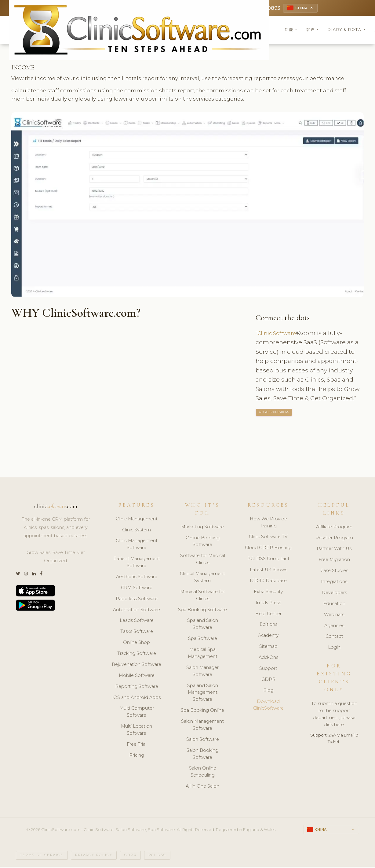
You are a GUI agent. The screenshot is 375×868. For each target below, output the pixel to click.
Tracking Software (137, 654)
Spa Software (203, 639)
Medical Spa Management (203, 654)
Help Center (268, 615)
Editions (268, 626)
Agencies (334, 626)
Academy (268, 637)
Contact (334, 637)
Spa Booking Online (202, 711)
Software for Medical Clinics (203, 560)
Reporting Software (137, 687)
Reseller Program (334, 539)
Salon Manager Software (202, 672)
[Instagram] (26, 575)
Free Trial (137, 745)
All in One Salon (202, 787)
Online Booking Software (203, 542)
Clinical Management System (202, 578)
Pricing (137, 756)
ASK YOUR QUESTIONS (274, 414)
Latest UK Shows (268, 571)
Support (268, 669)
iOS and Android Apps (137, 698)
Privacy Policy (94, 857)
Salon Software (203, 740)
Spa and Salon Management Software (203, 693)
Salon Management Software (202, 726)
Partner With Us (334, 550)
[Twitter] (18, 575)
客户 (313, 30)
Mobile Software (137, 676)
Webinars (334, 615)
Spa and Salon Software (203, 625)
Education (334, 604)
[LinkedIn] (34, 575)
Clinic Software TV (268, 538)
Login (334, 648)
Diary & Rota (347, 30)
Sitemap (268, 647)
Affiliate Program (334, 528)
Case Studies (334, 571)
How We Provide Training (268, 523)
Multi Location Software (137, 731)
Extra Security (268, 593)
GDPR (268, 680)
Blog (268, 691)
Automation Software (137, 611)
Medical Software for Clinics (203, 596)
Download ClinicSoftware (268, 706)
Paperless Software (137, 600)
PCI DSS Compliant (268, 560)
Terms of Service (42, 857)
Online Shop (137, 643)
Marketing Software (202, 528)
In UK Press (268, 604)
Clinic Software (279, 334)
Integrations (334, 582)
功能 (291, 30)
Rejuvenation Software (137, 665)
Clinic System (137, 531)
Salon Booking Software (202, 755)
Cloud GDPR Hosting (268, 549)
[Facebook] (41, 575)
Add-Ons (268, 658)
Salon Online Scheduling (203, 773)
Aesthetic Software (137, 578)
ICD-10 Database (268, 582)
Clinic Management (137, 520)
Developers (334, 593)
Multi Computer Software (137, 713)
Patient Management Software (137, 563)
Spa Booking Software (202, 611)
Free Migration (334, 561)
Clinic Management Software (137, 545)
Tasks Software (137, 633)
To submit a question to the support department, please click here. (334, 715)
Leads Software (137, 622)
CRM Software (137, 589)
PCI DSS (157, 857)
